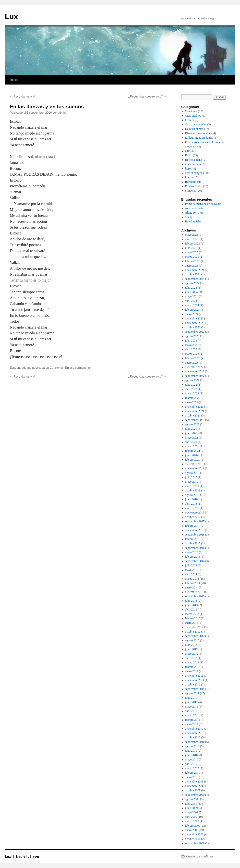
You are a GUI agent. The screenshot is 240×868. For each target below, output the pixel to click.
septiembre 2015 (195, 548)
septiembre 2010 (195, 742)
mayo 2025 (192, 252)
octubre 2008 (193, 839)
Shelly (189, 217)
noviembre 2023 (195, 323)
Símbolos (191, 191)
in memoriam (193, 164)
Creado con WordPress (200, 856)
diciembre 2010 (194, 729)
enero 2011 (192, 724)
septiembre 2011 (195, 689)
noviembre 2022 (195, 371)
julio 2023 (191, 341)
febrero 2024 (193, 310)
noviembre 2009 (195, 786)
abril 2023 (191, 349)
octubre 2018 (193, 490)
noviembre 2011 (195, 680)
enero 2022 (192, 402)
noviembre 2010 (195, 733)
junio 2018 (192, 499)
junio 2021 (192, 433)
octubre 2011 (193, 685)
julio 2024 (191, 288)
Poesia (189, 177)
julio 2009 (191, 804)
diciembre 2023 (194, 318)
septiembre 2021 (195, 420)
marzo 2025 (192, 257)
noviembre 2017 (195, 513)
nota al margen (194, 173)
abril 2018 (191, 504)
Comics (190, 120)
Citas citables (193, 116)
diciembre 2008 (194, 834)
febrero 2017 (193, 526)
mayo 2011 (192, 707)
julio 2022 (191, 385)
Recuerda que (193, 182)
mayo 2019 (192, 482)
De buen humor (194, 129)
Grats (188, 151)
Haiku (189, 155)
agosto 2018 (192, 495)
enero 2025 (192, 266)
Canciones (57, 368)
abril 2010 (191, 764)
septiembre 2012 (195, 636)
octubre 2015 (193, 543)
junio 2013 (192, 605)
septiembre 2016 (195, 535)
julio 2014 (191, 565)
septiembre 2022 (195, 376)
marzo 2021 (192, 446)
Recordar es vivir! (23, 97)
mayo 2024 (192, 296)
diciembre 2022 (194, 367)
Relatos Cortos (194, 186)
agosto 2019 (192, 473)
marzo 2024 (192, 305)
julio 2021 (191, 429)
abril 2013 (191, 610)
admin (62, 113)
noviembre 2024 (195, 270)
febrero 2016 (193, 539)
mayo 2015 (192, 552)
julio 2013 (191, 601)
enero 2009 (192, 830)
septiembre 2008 (195, 843)
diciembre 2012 (194, 627)
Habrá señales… (195, 221)
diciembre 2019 (194, 464)
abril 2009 (191, 817)
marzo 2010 (192, 768)
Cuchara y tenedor (196, 124)
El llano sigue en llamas (199, 138)
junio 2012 (192, 649)
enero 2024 (192, 314)
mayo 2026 (192, 235)
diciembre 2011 (194, 676)
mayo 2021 (192, 438)
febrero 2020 (193, 460)
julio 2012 (191, 645)
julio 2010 (191, 751)
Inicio (14, 80)
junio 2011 (191, 702)
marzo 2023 (192, 354)
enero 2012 (192, 671)
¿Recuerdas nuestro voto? (147, 97)
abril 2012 (191, 658)
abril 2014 (191, 574)
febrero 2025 (193, 261)
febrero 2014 (193, 583)
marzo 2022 (192, 393)
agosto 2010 (192, 746)
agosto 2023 (192, 336)
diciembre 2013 (194, 592)
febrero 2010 (193, 773)
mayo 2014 (192, 570)
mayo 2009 (192, 812)
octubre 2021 (193, 416)
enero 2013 (192, 623)
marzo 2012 (192, 662)
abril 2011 (191, 711)
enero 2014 (192, 587)
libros (188, 169)
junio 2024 (192, 292)
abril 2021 (191, 442)
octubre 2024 (193, 274)
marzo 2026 (192, 239)
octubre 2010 (193, 737)
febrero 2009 (193, 826)
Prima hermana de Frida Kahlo (203, 204)
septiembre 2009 (195, 795)
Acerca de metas (195, 208)
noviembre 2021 (195, 411)
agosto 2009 (192, 799)
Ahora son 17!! (194, 213)
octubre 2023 (193, 327)
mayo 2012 (192, 654)
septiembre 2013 (195, 596)
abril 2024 (191, 301)
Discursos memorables (198, 133)
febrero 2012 (193, 667)
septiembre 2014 (195, 561)
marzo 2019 (192, 486)
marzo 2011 (192, 715)
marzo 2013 (192, 614)
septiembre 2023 (195, 332)
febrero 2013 (193, 618)
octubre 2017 (193, 517)
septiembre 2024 (195, 279)
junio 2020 (192, 455)
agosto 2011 (192, 693)
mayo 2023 (192, 345)
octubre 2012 (193, 632)
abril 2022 (191, 389)
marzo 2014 (192, 579)
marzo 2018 (192, 508)
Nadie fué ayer (28, 856)
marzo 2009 (192, 821)
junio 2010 (192, 755)
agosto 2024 (192, 283)
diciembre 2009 (194, 782)
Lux (11, 17)
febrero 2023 (193, 358)
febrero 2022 (193, 398)
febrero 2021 (193, 451)
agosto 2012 (192, 640)
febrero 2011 (193, 720)
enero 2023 (192, 363)
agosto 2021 (192, 424)
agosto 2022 (192, 380)
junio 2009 (192, 808)
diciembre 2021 (194, 407)
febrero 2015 (193, 557)
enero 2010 (192, 777)
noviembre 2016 (195, 530)
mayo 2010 (192, 759)
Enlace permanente (78, 368)
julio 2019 (191, 477)
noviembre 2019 (195, 468)
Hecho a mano (194, 160)
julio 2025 (191, 248)
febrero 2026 (193, 244)
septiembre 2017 (195, 521)
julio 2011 (191, 698)
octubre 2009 (193, 790)
